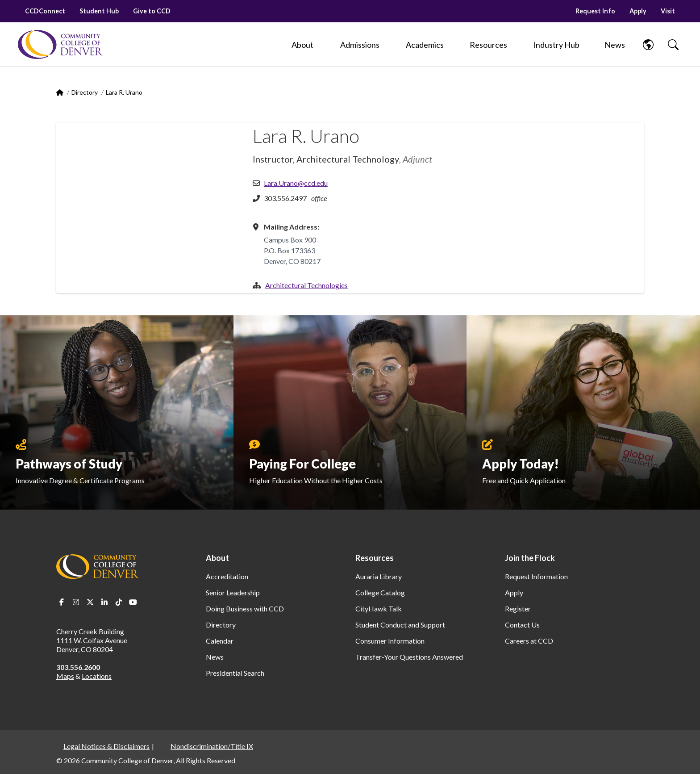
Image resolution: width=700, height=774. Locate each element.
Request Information (536, 576)
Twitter (90, 602)
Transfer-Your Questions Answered (409, 657)
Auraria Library (379, 576)
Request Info (595, 11)
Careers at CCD (529, 641)
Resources (375, 558)
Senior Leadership (233, 592)
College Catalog (380, 592)
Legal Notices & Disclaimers (106, 746)
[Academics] (425, 45)
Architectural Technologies (306, 285)
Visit (668, 11)
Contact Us (522, 625)
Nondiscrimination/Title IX (212, 746)
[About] (303, 45)
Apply (638, 11)
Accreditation (227, 576)
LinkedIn (104, 602)
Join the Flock (530, 558)
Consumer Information (390, 641)
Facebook (62, 602)
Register (518, 609)
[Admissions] (360, 45)
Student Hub (99, 11)
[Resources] (488, 45)
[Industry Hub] (556, 45)
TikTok (119, 602)
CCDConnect (45, 11)
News (215, 657)
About (217, 558)
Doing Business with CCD (245, 609)
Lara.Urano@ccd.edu (296, 183)
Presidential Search (235, 673)
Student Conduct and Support (400, 625)
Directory (85, 92)
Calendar (220, 641)
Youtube (133, 602)
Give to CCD (152, 11)
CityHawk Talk (379, 609)
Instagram (76, 602)
